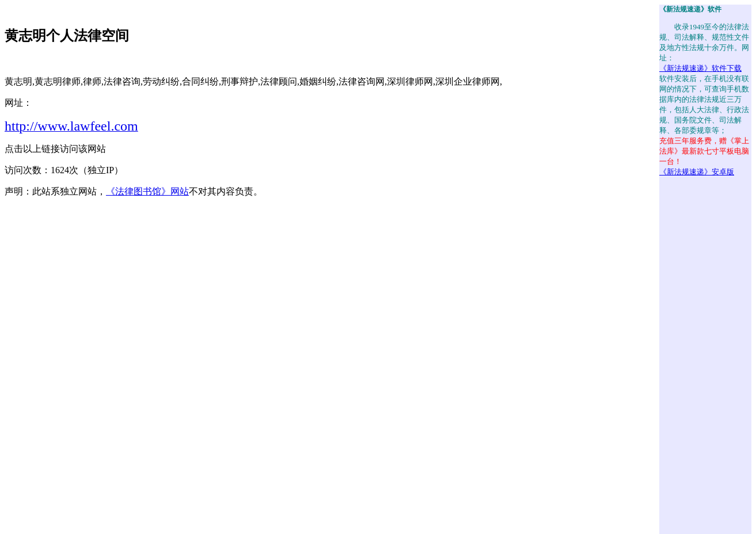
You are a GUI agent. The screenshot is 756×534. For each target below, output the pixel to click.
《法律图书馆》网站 (147, 191)
